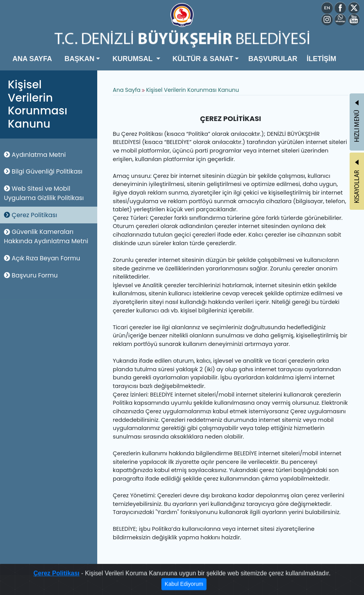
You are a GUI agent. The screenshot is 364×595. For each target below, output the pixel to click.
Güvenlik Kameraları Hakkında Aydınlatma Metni (46, 236)
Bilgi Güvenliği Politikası (43, 171)
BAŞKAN (80, 59)
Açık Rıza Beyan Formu (42, 258)
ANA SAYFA (32, 59)
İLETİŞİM (321, 59)
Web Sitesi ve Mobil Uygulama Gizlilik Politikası (44, 193)
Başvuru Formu (31, 275)
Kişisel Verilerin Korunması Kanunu (193, 90)
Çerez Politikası (31, 215)
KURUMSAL (133, 59)
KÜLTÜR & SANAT (203, 59)
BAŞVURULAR (273, 59)
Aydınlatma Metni (35, 155)
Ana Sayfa (127, 90)
